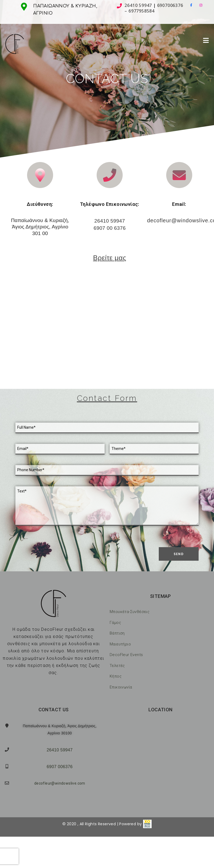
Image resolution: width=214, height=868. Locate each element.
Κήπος (116, 676)
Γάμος (115, 623)
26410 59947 (138, 5)
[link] (147, 824)
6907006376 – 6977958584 (154, 8)
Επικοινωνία (121, 687)
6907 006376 (60, 767)
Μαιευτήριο (120, 644)
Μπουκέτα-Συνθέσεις (130, 612)
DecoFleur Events (126, 655)
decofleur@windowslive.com (60, 783)
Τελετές (117, 666)
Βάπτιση (117, 633)
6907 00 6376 (110, 228)
